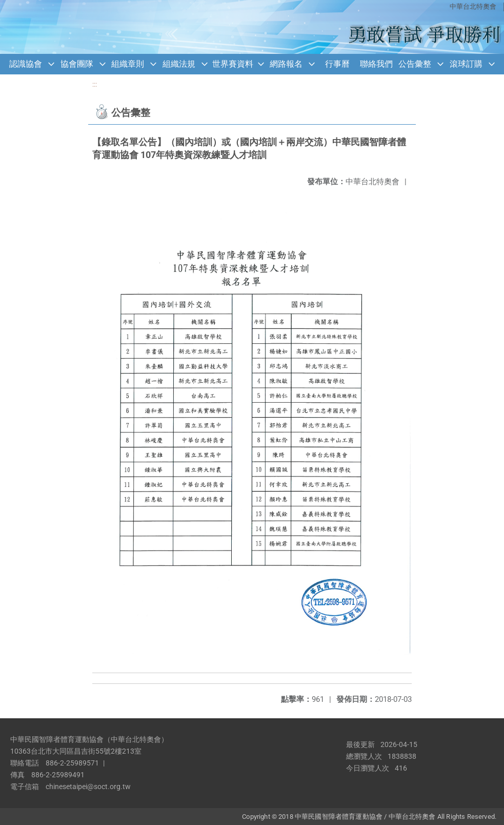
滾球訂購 (466, 64)
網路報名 (286, 64)
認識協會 (26, 64)
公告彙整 (415, 64)
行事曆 (337, 64)
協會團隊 (77, 64)
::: (95, 84)
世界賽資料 (233, 64)
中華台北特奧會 (473, 6)
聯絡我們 (376, 64)
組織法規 (179, 64)
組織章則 (128, 64)
